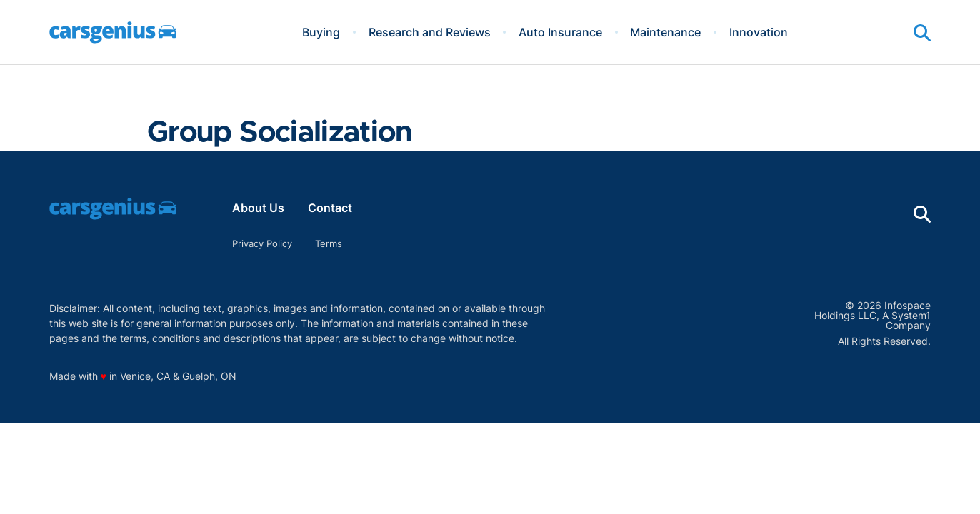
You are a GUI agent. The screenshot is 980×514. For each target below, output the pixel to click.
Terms (329, 243)
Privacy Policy (262, 243)
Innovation (759, 32)
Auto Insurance (560, 32)
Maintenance (665, 32)
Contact (330, 208)
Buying (321, 32)
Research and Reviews (430, 32)
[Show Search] (922, 33)
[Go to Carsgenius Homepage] (113, 32)
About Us (258, 208)
